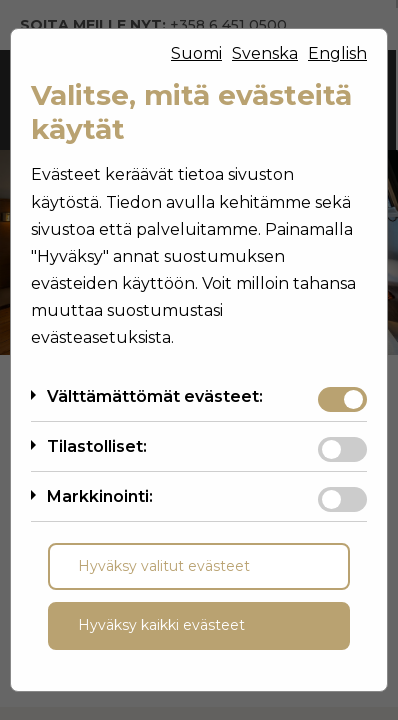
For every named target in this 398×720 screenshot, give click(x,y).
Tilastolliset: (97, 446)
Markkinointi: (100, 496)
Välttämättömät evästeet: (155, 396)
